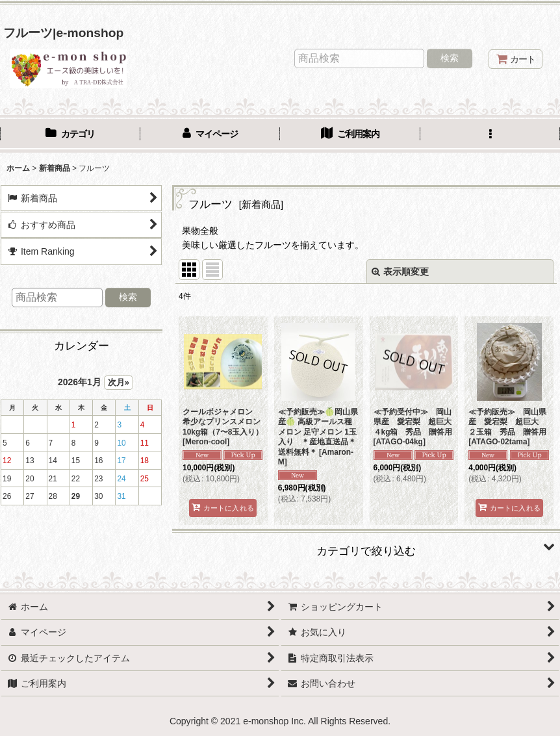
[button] (490, 135)
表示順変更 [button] (400, 272)
